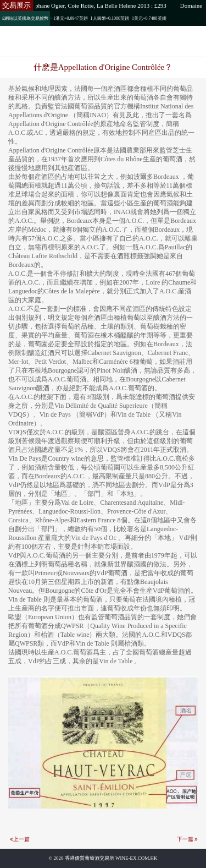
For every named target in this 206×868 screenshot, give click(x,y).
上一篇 (21, 839)
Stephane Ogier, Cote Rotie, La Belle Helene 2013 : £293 (98, 6)
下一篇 (185, 839)
